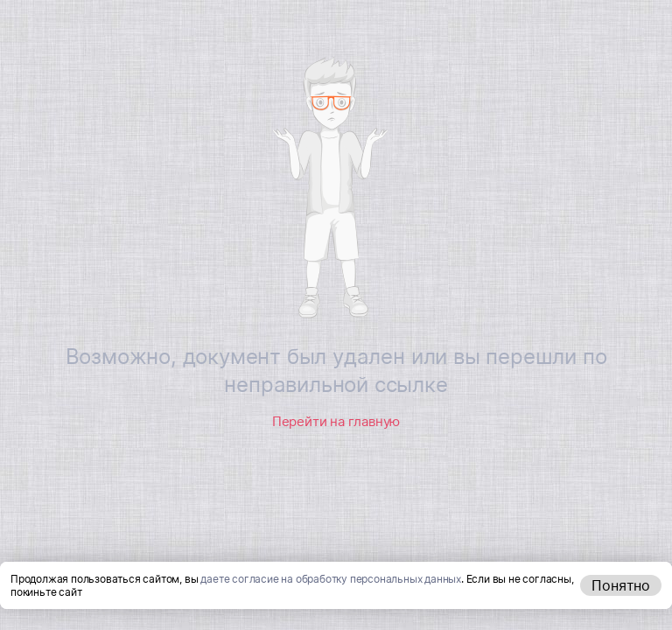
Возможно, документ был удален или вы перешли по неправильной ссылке (336, 371)
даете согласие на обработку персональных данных (331, 579)
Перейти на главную (336, 421)
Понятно (621, 585)
